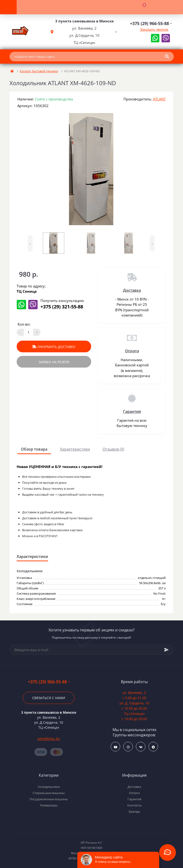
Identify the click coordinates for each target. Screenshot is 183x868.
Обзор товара (34, 449)
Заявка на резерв (54, 362)
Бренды (134, 811)
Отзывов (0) (113, 449)
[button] (84, 32)
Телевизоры (49, 805)
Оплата (132, 351)
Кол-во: (24, 324)
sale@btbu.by (49, 739)
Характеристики (75, 449)
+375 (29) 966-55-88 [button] (49, 682)
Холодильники (49, 787)
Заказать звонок (154, 29)
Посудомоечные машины (49, 799)
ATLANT (159, 99)
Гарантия (132, 411)
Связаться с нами (49, 698)
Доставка (132, 290)
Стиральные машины (49, 793)
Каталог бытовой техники (39, 71)
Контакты (134, 805)
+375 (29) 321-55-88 (62, 307)
